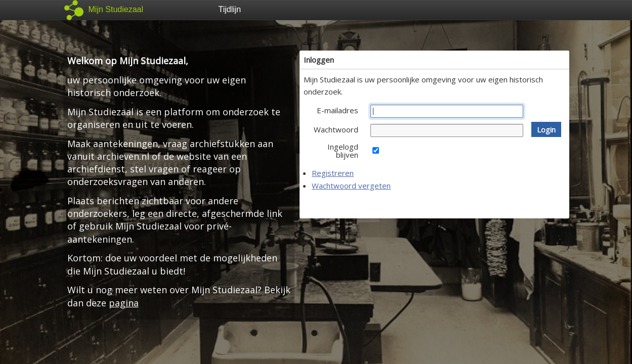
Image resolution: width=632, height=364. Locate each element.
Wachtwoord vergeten (351, 186)
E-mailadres (338, 110)
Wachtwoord (336, 129)
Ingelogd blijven (343, 151)
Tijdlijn (230, 9)
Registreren (333, 173)
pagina (124, 303)
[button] (546, 129)
